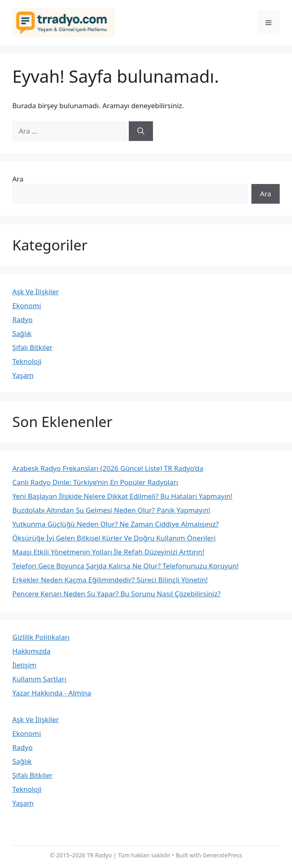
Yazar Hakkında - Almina (52, 693)
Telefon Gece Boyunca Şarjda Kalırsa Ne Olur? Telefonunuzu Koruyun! (125, 566)
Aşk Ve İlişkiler (36, 292)
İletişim (24, 665)
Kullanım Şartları (39, 679)
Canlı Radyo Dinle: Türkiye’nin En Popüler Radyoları (95, 482)
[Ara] (141, 131)
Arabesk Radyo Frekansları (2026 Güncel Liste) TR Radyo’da (108, 468)
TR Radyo (99, 855)
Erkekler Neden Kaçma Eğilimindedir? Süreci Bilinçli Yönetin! (110, 580)
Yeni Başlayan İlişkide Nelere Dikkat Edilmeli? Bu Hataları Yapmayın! (122, 496)
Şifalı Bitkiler (32, 347)
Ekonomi (27, 306)
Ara (18, 179)
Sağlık (22, 333)
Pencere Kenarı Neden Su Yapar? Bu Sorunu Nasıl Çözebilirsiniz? (116, 594)
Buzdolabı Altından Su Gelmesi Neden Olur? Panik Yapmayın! (111, 510)
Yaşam (23, 375)
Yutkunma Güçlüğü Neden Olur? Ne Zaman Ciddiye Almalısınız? (115, 524)
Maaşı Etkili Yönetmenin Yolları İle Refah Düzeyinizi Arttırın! (108, 552)
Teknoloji (27, 361)
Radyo (23, 319)
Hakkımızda (31, 651)
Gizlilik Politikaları (41, 637)
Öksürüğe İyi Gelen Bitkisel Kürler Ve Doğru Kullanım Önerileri (114, 538)
